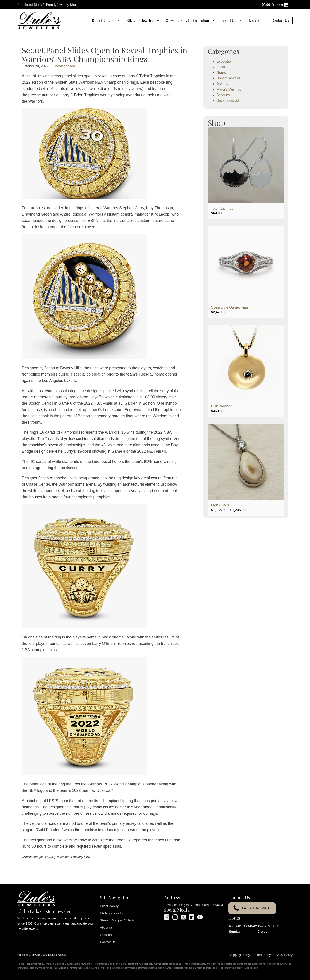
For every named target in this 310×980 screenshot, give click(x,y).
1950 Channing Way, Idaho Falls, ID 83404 (194, 905)
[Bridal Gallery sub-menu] (119, 21)
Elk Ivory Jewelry (140, 20)
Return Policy (262, 955)
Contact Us (280, 20)
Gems (221, 73)
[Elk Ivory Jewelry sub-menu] (159, 21)
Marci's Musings (229, 89)
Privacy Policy (283, 955)
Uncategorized (64, 66)
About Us (229, 20)
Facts (221, 67)
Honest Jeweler (228, 78)
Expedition (225, 61)
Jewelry (222, 84)
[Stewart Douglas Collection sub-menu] (215, 21)
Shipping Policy (239, 955)
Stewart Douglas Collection (188, 20)
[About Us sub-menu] (241, 21)
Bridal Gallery (103, 20)
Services (223, 95)
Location (256, 20)
